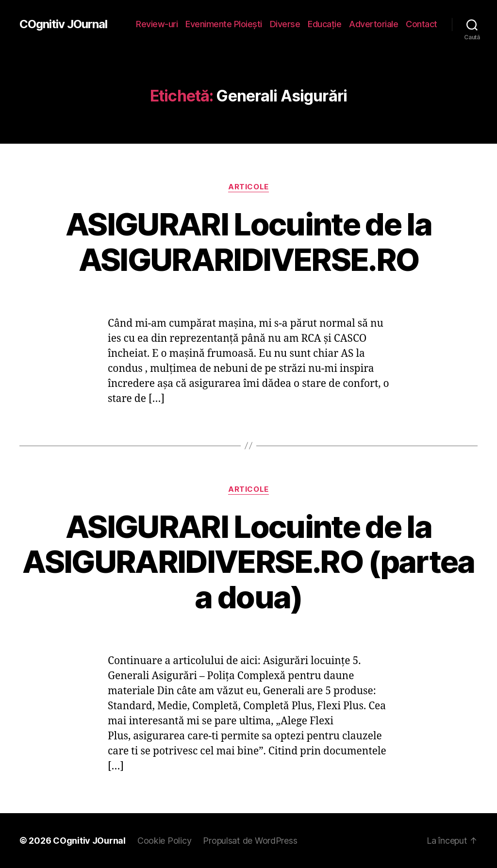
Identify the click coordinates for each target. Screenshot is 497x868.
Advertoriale (373, 24)
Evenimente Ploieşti (224, 24)
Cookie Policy (165, 841)
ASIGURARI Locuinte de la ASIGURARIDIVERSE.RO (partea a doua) (248, 562)
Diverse (285, 24)
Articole (248, 187)
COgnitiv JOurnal (63, 24)
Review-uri (157, 24)
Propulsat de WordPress (250, 841)
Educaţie (324, 24)
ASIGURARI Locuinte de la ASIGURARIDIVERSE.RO (248, 242)
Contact (422, 24)
